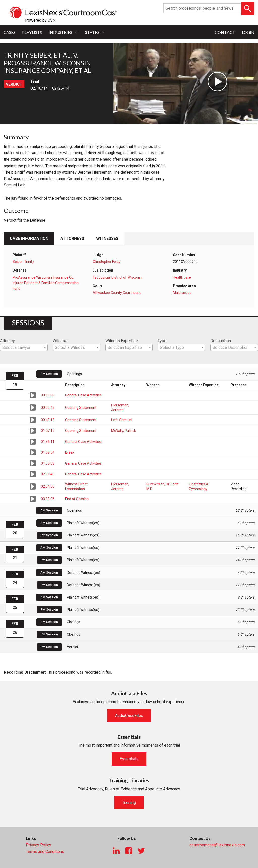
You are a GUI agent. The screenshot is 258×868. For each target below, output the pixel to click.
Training (129, 803)
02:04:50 (48, 486)
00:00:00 (48, 395)
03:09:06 (48, 499)
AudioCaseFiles (129, 715)
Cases (9, 32)
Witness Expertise (122, 341)
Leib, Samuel (121, 420)
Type (162, 341)
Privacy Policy (39, 845)
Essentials (129, 759)
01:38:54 (48, 452)
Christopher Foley (107, 262)
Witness (60, 341)
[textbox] (24, 348)
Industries (60, 32)
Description (221, 341)
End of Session (77, 499)
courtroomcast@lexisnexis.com (217, 845)
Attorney (7, 341)
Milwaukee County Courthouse (117, 293)
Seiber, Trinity (23, 262)
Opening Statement (81, 408)
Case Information (29, 239)
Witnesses (107, 239)
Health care (182, 277)
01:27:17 (48, 431)
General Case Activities (83, 395)
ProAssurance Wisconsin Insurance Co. (43, 277)
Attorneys (72, 239)
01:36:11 (48, 442)
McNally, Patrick (123, 431)
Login (248, 32)
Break (70, 452)
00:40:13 (48, 420)
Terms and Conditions (45, 851)
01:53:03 (48, 463)
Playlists (32, 32)
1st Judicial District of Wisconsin (118, 277)
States (92, 32)
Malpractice (182, 293)
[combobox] (24, 347)
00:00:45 (48, 408)
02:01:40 (48, 474)
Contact (225, 32)
